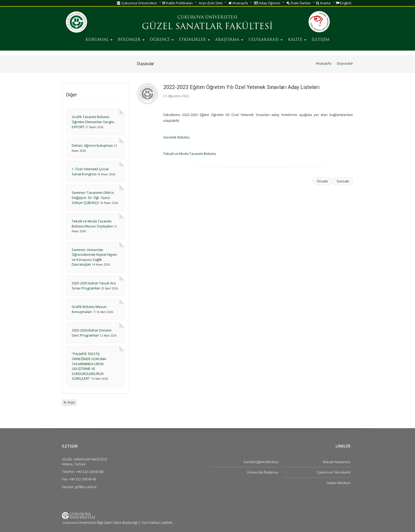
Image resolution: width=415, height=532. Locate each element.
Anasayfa (238, 3)
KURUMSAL (99, 40)
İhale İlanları (299, 3)
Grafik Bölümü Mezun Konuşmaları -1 (89, 309)
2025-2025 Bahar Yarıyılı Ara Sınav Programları (94, 286)
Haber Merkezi (339, 483)
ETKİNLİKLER (194, 40)
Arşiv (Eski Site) (211, 3)
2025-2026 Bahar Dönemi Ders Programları (92, 333)
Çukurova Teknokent (334, 472)
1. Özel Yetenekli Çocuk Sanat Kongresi (90, 171)
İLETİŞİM (321, 40)
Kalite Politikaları (177, 3)
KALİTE (297, 40)
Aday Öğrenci (267, 3)
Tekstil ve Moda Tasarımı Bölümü (190, 154)
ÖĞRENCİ (162, 40)
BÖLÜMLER (131, 40)
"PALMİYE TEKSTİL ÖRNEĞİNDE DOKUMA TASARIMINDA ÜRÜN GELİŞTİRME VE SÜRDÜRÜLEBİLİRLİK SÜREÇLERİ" (89, 366)
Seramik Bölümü (176, 137)
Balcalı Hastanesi (337, 462)
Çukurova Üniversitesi (137, 3)
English (344, 3)
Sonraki (343, 181)
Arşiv (71, 402)
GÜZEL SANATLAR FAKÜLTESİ (207, 27)
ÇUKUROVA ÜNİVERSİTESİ (207, 17)
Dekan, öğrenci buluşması (92, 145)
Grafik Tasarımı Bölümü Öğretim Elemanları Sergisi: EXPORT (93, 122)
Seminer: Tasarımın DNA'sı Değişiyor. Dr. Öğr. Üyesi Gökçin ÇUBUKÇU (93, 197)
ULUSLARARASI (266, 40)
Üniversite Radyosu (263, 472)
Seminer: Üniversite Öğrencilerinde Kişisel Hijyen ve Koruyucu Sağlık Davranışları (94, 257)
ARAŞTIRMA (229, 40)
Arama (323, 3)
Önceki (322, 181)
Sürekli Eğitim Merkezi (261, 462)
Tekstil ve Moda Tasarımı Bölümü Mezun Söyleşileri (92, 224)
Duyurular (345, 63)
